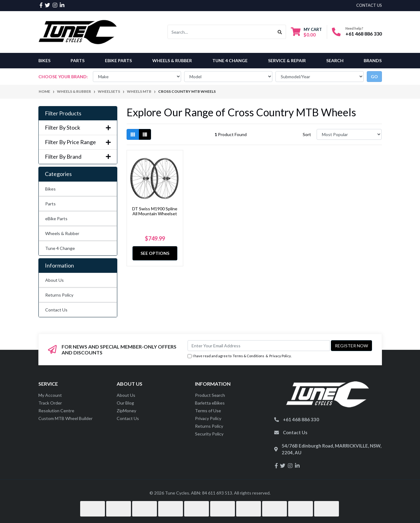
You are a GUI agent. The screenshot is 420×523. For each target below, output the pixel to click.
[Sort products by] (349, 134)
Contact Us (56, 310)
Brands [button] (373, 60)
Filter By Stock (78, 128)
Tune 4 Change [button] (230, 60)
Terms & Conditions (249, 356)
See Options (155, 253)
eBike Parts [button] (118, 60)
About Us (54, 280)
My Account (50, 395)
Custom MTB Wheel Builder (65, 418)
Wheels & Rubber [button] (172, 60)
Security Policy (209, 434)
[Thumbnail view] (133, 134)
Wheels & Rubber (62, 233)
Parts (50, 204)
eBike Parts (56, 219)
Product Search (210, 395)
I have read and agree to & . (240, 356)
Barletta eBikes (210, 403)
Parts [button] (78, 60)
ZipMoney (126, 411)
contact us (369, 5)
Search (335, 60)
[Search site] (280, 32)
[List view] (145, 134)
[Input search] (221, 32)
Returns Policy (59, 295)
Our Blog (125, 403)
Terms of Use (208, 411)
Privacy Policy (280, 356)
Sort (307, 134)
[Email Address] (259, 346)
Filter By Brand (78, 157)
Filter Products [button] (63, 113)
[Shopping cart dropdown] (306, 32)
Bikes (44, 60)
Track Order (50, 403)
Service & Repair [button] (287, 60)
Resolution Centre (56, 411)
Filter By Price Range (78, 142)
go (374, 77)
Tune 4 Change (60, 248)
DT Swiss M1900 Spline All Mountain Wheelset (155, 211)
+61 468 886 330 (364, 34)
